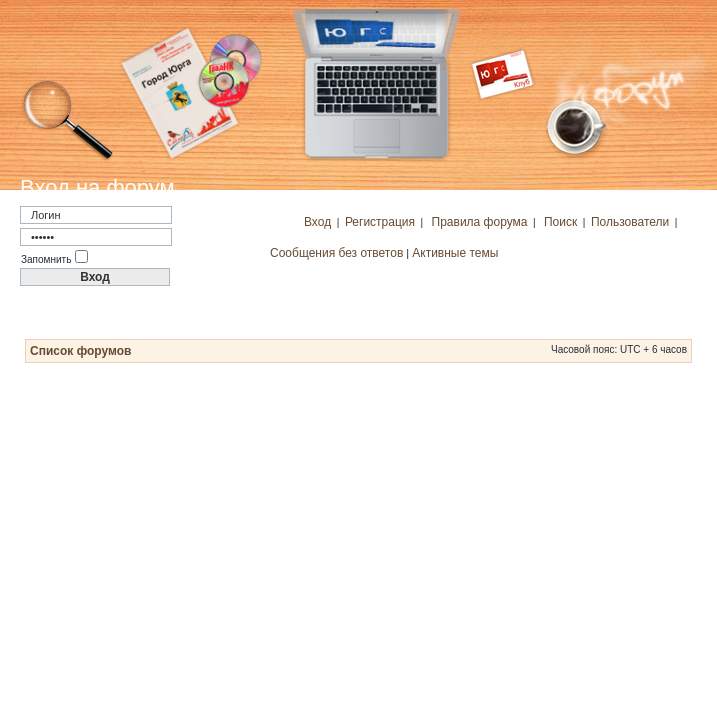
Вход (317, 222)
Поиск (560, 222)
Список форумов (80, 351)
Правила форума (480, 222)
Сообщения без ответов (336, 253)
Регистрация (380, 222)
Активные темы (455, 253)
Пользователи (630, 222)
